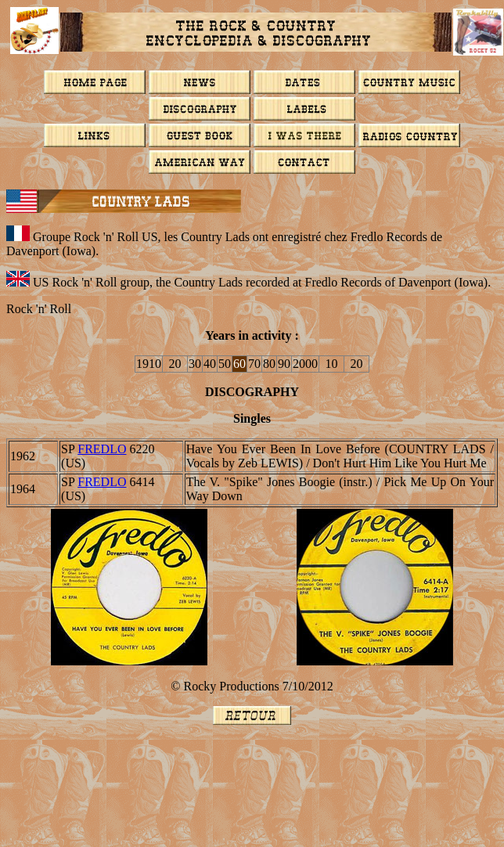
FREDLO (102, 449)
